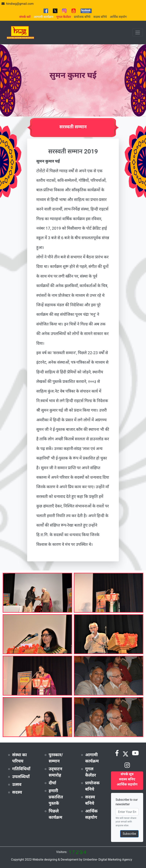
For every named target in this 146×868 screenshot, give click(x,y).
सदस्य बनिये (100, 17)
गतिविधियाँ (21, 769)
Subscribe (129, 834)
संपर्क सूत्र (127, 774)
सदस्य (17, 792)
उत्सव (17, 784)
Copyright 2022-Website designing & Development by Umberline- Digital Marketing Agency (72, 860)
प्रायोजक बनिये (82, 17)
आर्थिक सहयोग (118, 17)
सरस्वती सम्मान (73, 127)
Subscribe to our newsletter (127, 802)
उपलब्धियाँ (21, 777)
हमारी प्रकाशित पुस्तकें (56, 797)
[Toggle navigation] (138, 33)
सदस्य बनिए (127, 779)
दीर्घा (52, 783)
